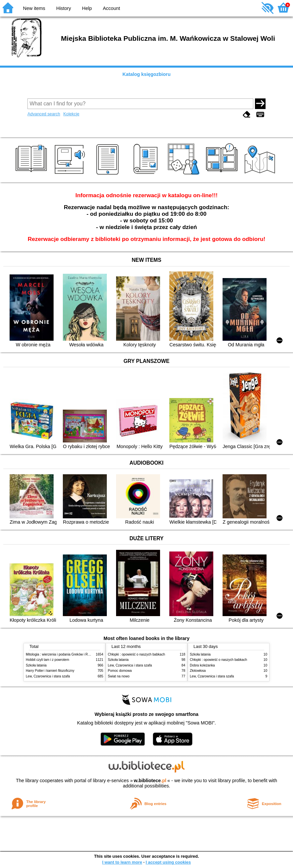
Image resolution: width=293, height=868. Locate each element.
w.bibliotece (150, 781)
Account (111, 8)
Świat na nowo (119, 676)
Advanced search (44, 114)
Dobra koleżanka (202, 665)
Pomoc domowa (120, 671)
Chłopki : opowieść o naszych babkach (136, 654)
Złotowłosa (198, 671)
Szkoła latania (36, 665)
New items (34, 8)
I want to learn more (122, 862)
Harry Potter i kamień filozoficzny (50, 671)
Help (87, 8)
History (64, 8)
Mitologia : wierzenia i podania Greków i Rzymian (62, 654)
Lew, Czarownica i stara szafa (48, 676)
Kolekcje (71, 114)
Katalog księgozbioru (146, 74)
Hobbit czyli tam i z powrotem (47, 660)
